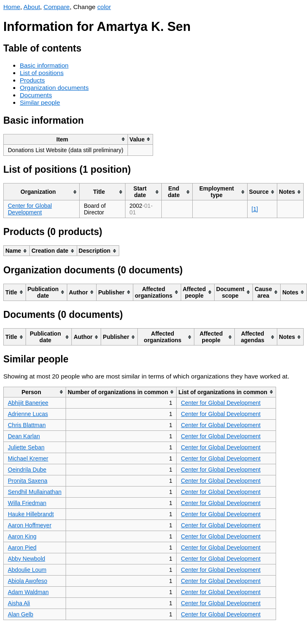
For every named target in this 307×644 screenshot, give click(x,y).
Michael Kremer (28, 458)
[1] (255, 209)
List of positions (42, 73)
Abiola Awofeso (27, 581)
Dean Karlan (24, 436)
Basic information (44, 65)
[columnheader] (66, 139)
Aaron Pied (22, 548)
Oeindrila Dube (27, 470)
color (104, 7)
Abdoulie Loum (27, 570)
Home (12, 7)
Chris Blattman (27, 425)
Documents (36, 95)
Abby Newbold (26, 559)
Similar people (40, 102)
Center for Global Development (30, 209)
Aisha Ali (19, 603)
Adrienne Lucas (28, 414)
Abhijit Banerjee (28, 403)
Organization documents (54, 88)
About (32, 7)
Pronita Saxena (28, 481)
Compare (57, 7)
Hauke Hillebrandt (31, 514)
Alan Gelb (20, 614)
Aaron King (22, 536)
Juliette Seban (26, 447)
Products (32, 80)
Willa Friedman (27, 503)
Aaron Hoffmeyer (30, 525)
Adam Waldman (28, 592)
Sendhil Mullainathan (35, 492)
